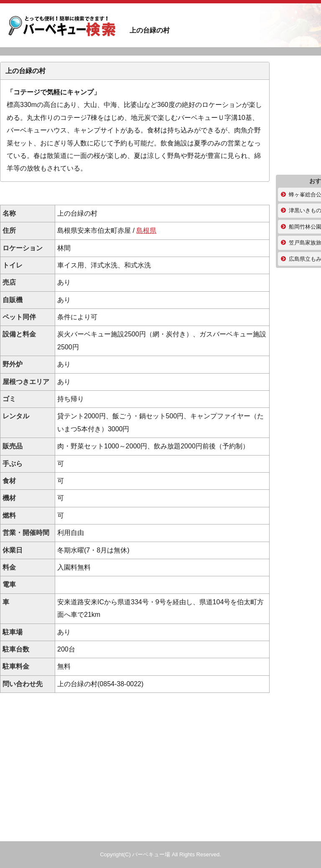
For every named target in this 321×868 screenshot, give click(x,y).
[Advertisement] (135, 193)
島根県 (146, 230)
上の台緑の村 (63, 27)
